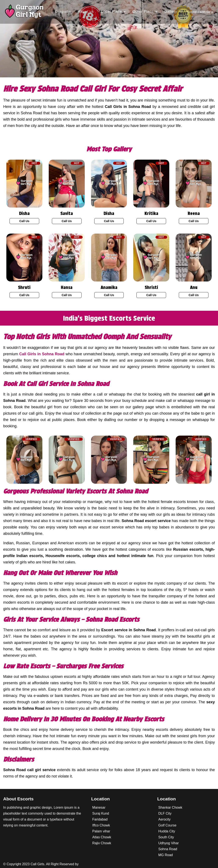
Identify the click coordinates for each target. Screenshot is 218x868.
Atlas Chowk (102, 837)
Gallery (171, 12)
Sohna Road (168, 849)
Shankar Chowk (170, 807)
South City (166, 837)
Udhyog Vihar (169, 843)
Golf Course (167, 825)
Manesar (99, 807)
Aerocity (164, 819)
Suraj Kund (101, 813)
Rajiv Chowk (102, 843)
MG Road (165, 855)
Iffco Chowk (101, 825)
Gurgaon (63, 12)
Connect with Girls (200, 12)
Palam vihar (101, 831)
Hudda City (167, 831)
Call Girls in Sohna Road (42, 354)
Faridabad (100, 819)
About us (86, 12)
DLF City (165, 813)
